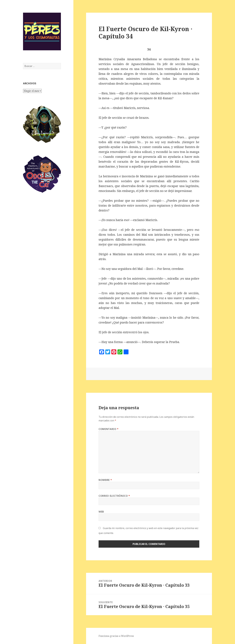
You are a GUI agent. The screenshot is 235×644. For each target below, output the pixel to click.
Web (101, 512)
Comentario (109, 429)
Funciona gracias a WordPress (116, 636)
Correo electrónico (114, 496)
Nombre (105, 480)
